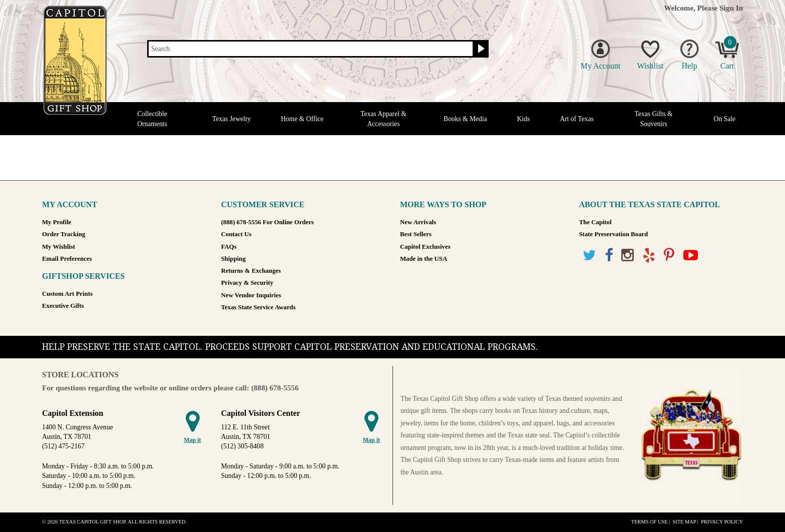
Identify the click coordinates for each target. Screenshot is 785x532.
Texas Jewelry (232, 119)
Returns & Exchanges (251, 271)
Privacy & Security (247, 283)
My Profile (57, 222)
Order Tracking (64, 234)
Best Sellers (416, 234)
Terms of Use (650, 522)
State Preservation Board (614, 234)
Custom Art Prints (67, 294)
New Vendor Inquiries (251, 295)
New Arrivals (418, 222)
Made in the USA (424, 259)
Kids (524, 119)
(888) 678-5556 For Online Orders (268, 222)
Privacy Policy (722, 522)
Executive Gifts (63, 306)
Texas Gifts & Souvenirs (654, 119)
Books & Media (465, 119)
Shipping (234, 259)
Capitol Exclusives (425, 247)
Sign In (731, 8)
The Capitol (596, 222)
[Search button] (480, 49)
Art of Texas (577, 119)
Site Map (684, 522)
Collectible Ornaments (152, 119)
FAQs (229, 247)
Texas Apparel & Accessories (383, 119)
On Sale (725, 119)
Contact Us (237, 234)
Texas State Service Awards (259, 307)
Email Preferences (67, 259)
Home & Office (302, 119)
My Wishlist (59, 247)
